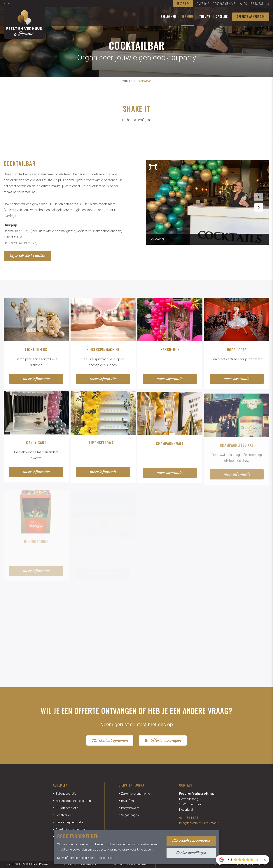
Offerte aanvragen (251, 17)
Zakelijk (222, 17)
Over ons (203, 4)
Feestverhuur (64, 815)
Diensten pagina (131, 785)
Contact (186, 785)
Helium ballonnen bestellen (73, 801)
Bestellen (183, 4)
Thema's (205, 17)
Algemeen (60, 785)
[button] (259, 197)
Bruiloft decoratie (67, 808)
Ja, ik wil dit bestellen (27, 256)
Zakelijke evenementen (136, 794)
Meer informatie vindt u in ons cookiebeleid (85, 858)
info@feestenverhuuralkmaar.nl (200, 823)
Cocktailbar (144, 81)
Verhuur (188, 17)
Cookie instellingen (191, 853)
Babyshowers (130, 808)
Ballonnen (168, 17)
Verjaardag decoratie (69, 822)
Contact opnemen (225, 4)
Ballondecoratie (66, 794)
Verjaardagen (130, 815)
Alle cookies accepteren (191, 841)
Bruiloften (127, 801)
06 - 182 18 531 (251, 4)
